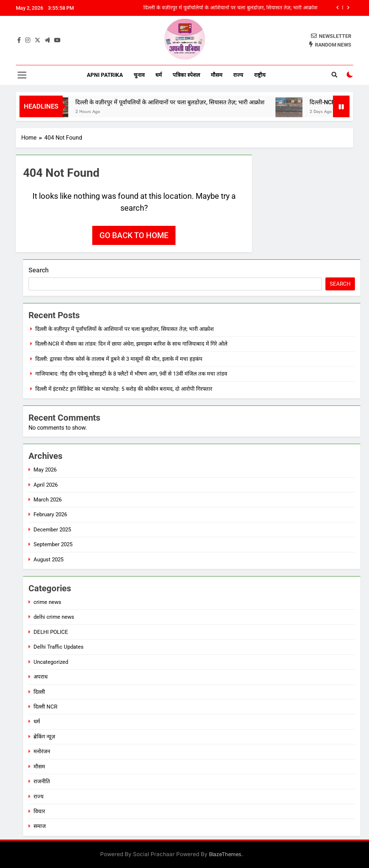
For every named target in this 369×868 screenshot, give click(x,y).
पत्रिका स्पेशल (186, 75)
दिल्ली (39, 692)
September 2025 (53, 544)
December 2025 (52, 530)
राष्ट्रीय (260, 75)
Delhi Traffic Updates (59, 647)
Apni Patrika (105, 75)
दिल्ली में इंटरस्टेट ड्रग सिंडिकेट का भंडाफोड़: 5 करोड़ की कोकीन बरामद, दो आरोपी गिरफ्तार (124, 389)
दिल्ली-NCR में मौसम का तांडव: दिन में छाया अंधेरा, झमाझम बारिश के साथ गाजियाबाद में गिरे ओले (131, 344)
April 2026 (46, 485)
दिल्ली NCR (45, 707)
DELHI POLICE (51, 632)
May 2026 (45, 470)
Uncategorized (51, 662)
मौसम (217, 75)
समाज (40, 826)
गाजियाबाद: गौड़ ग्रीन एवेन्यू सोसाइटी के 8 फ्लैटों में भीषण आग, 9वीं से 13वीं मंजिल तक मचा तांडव (131, 374)
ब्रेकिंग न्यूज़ (44, 737)
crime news (47, 602)
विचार (39, 811)
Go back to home (134, 235)
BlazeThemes (225, 854)
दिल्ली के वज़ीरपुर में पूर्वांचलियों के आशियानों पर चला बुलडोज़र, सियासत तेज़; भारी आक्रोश (230, 8)
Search (39, 270)
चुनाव (139, 75)
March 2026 (48, 500)
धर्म (159, 75)
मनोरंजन (42, 751)
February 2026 (50, 514)
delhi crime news (54, 617)
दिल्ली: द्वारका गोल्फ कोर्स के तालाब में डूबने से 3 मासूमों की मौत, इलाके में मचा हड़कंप (119, 359)
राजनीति (42, 781)
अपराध (41, 677)
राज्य (238, 75)
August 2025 (48, 560)
